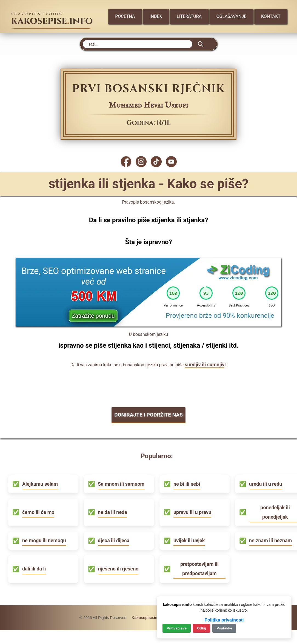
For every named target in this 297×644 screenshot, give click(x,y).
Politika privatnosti (224, 620)
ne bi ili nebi (187, 483)
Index (156, 16)
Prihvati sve (177, 628)
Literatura (189, 16)
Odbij (202, 628)
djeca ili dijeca (114, 540)
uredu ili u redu (266, 483)
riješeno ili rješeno (118, 568)
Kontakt (271, 16)
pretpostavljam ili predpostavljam (199, 568)
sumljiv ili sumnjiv (205, 365)
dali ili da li (34, 568)
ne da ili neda (112, 512)
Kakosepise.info (146, 617)
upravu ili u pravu (192, 512)
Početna (125, 16)
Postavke (224, 628)
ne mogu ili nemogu (44, 540)
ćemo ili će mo (38, 512)
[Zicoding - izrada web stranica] (148, 325)
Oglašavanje (232, 16)
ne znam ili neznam (270, 540)
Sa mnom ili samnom (121, 483)
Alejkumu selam (40, 483)
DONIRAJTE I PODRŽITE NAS (148, 414)
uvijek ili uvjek (189, 540)
